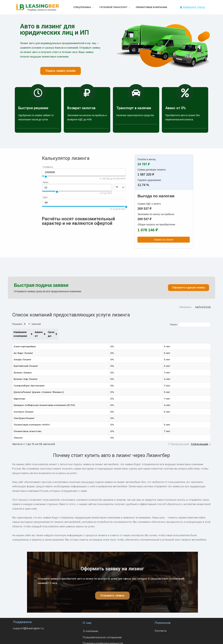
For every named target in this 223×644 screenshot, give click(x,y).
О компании (91, 627)
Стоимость (48, 167)
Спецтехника (82, 7)
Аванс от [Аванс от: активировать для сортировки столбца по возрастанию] (159, 332)
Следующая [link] (200, 440)
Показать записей (26, 324)
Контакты (161, 627)
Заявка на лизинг (164, 240)
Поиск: (190, 325)
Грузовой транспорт (113, 7)
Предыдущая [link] (179, 440)
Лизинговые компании (151, 7)
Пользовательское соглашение (102, 633)
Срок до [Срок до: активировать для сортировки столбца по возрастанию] (189, 332)
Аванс (46, 182)
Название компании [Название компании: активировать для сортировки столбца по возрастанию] (27, 332)
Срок (45, 197)
